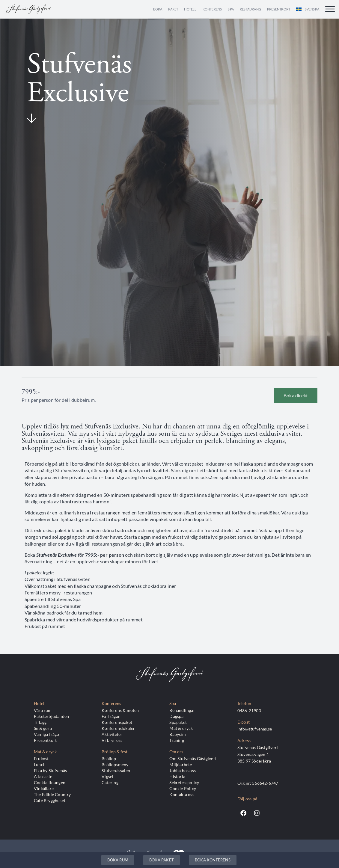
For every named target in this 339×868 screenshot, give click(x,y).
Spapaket (178, 722)
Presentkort (279, 9)
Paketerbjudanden (51, 716)
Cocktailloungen (50, 782)
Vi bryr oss (112, 740)
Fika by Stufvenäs (50, 770)
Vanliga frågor (48, 734)
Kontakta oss (182, 794)
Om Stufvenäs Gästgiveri (193, 758)
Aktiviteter (112, 734)
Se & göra (43, 728)
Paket (173, 9)
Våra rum (43, 710)
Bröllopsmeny (115, 764)
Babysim (177, 734)
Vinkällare (44, 788)
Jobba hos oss (183, 770)
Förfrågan (111, 716)
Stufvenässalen (116, 770)
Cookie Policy (183, 788)
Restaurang (250, 9)
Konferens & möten (120, 710)
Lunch (40, 764)
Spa (231, 9)
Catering (110, 782)
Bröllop (109, 758)
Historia (177, 776)
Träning (177, 740)
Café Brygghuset (50, 800)
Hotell (190, 9)
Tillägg (40, 722)
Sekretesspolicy (184, 782)
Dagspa (176, 716)
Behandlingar (182, 710)
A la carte (43, 776)
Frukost (41, 758)
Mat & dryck (181, 728)
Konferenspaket (117, 722)
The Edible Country (52, 794)
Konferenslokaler (118, 728)
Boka (158, 9)
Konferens (212, 9)
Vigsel (107, 776)
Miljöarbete (181, 764)
